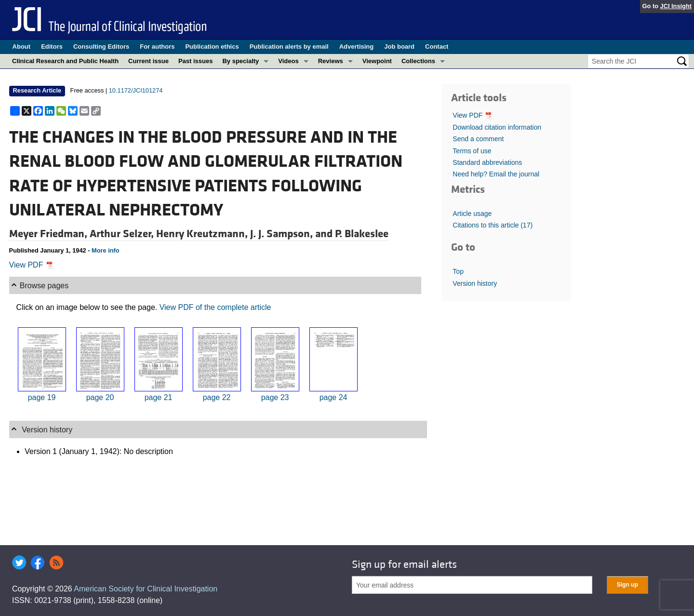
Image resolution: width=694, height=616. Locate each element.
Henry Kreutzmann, (203, 234)
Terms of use (472, 151)
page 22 (217, 397)
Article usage (472, 214)
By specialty (240, 61)
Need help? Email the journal (496, 174)
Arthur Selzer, (123, 234)
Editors (52, 47)
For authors (157, 47)
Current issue (148, 61)
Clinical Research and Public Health (65, 61)
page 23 (275, 397)
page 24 (334, 397)
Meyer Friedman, (49, 234)
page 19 (42, 397)
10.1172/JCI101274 (136, 90)
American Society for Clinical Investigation (146, 589)
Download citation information (497, 127)
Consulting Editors (101, 47)
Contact (437, 47)
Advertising (357, 47)
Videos (288, 61)
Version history (475, 283)
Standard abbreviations (487, 162)
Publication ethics (212, 47)
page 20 (100, 397)
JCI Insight (676, 6)
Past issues (196, 61)
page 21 (159, 397)
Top (458, 271)
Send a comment (478, 139)
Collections (418, 61)
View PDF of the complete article (215, 307)
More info (106, 250)
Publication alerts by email (289, 47)
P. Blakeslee (362, 234)
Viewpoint (377, 61)
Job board (399, 47)
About (22, 47)
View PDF (32, 265)
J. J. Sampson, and (293, 234)
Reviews (331, 61)
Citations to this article (493, 225)
